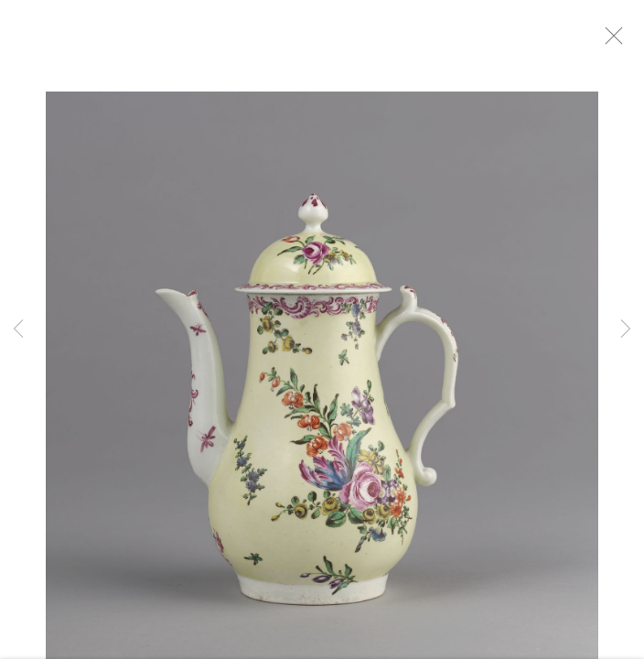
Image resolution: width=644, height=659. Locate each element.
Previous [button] (18, 329)
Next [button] (626, 329)
